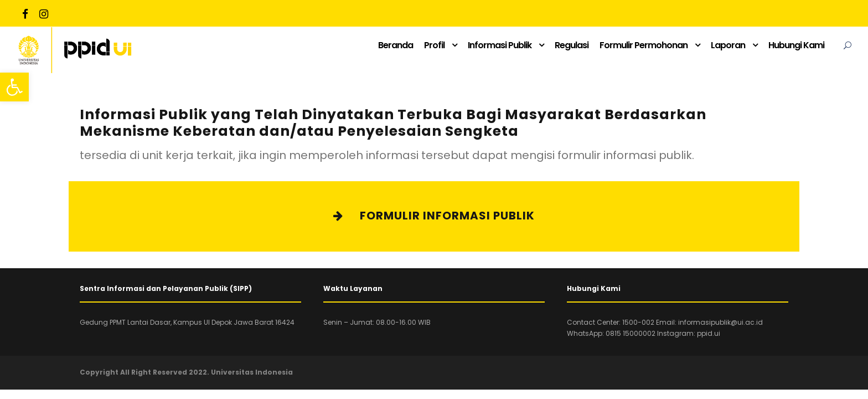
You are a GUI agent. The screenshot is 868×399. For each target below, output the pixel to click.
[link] (14, 87)
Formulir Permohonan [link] (644, 45)
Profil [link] (434, 45)
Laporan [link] (728, 45)
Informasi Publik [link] (500, 45)
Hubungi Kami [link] (796, 45)
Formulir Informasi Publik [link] (434, 216)
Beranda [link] (396, 45)
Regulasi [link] (572, 45)
